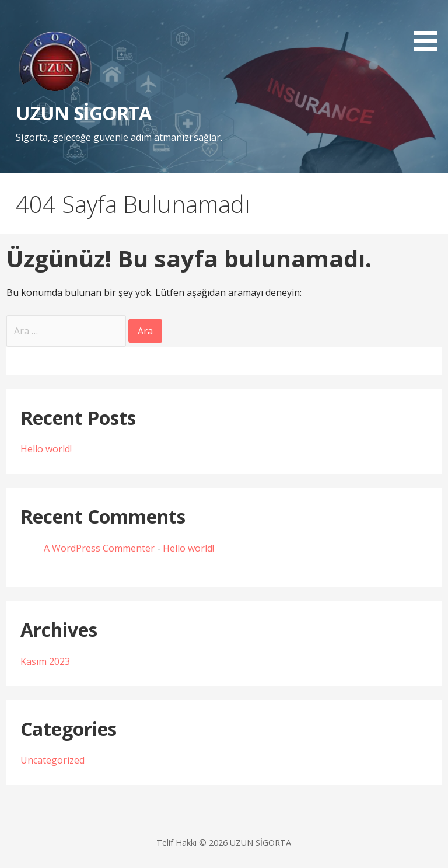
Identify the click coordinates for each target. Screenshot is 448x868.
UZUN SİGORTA (83, 113)
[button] (429, 28)
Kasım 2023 (45, 661)
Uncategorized (52, 760)
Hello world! (46, 449)
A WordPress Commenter (99, 548)
